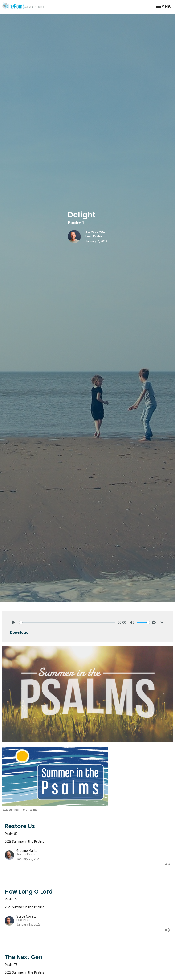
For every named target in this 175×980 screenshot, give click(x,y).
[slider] (67, 622)
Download (19, 633)
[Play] (13, 622)
